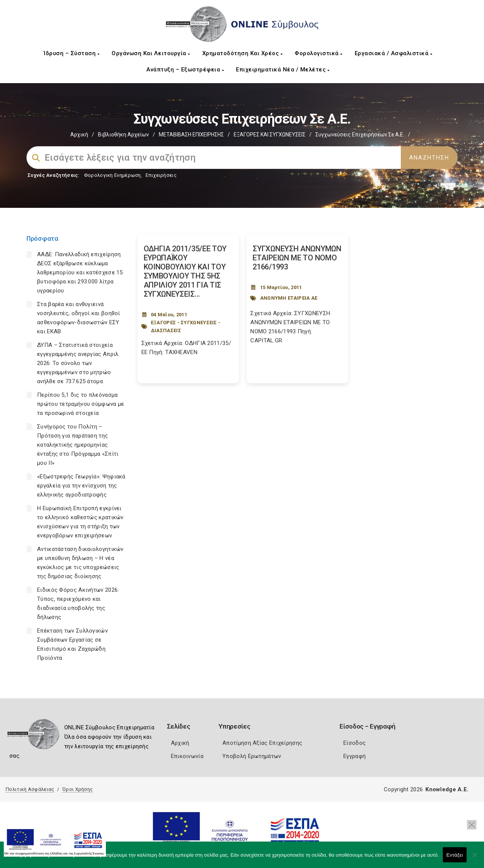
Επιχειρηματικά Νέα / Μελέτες (283, 70)
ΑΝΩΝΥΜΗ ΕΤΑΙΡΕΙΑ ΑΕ (289, 298)
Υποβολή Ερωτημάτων (252, 756)
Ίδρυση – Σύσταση (71, 53)
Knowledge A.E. (447, 789)
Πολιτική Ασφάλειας (30, 789)
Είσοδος (354, 743)
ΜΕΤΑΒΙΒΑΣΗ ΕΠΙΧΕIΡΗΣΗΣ (191, 135)
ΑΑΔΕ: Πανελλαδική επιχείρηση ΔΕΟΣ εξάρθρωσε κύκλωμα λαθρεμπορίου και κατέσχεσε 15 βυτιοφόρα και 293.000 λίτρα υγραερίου (80, 272)
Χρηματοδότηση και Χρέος (243, 53)
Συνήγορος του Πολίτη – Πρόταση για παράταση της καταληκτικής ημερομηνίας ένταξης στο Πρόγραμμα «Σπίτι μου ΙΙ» (78, 445)
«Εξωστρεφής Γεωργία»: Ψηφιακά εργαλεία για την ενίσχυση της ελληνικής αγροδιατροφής (81, 486)
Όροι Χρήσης (78, 789)
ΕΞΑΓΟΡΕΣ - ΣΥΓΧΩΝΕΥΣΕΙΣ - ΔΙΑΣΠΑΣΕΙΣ (186, 326)
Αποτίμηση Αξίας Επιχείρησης (262, 743)
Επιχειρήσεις (161, 175)
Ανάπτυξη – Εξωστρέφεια (185, 70)
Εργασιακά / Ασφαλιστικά (394, 53)
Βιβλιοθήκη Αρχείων (123, 135)
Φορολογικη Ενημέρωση (112, 175)
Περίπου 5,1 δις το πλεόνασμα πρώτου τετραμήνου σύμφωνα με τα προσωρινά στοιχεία (81, 404)
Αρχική (79, 135)
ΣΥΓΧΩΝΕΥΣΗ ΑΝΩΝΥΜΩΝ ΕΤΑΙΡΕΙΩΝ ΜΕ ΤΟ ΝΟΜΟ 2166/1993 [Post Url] (297, 258)
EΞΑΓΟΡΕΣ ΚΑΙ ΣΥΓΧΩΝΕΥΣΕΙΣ (270, 135)
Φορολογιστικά (319, 53)
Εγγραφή (354, 756)
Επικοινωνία (187, 756)
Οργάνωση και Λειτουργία (151, 53)
